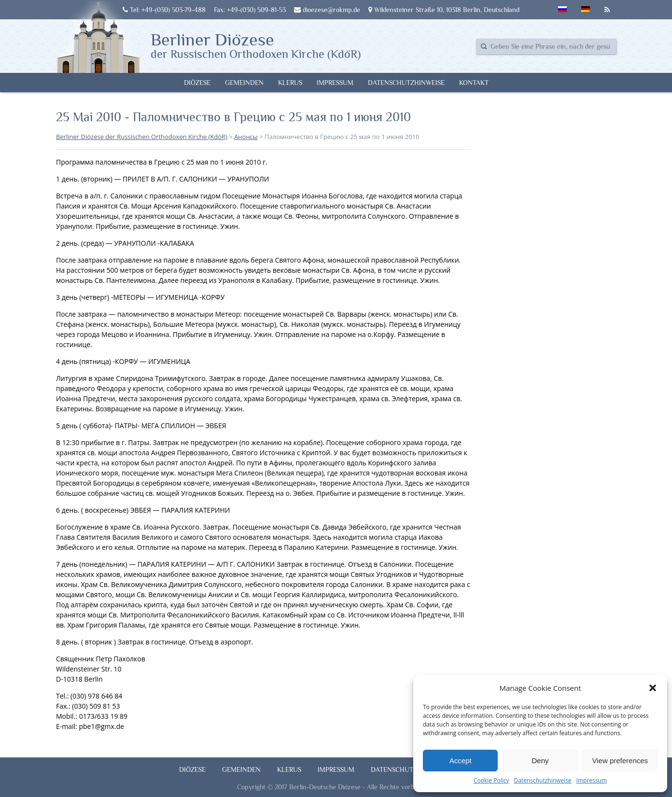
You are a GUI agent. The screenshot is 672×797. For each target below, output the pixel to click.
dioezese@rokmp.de (327, 10)
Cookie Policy (491, 780)
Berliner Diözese (256, 45)
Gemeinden (244, 83)
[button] (653, 688)
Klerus (290, 83)
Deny (540, 761)
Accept (461, 761)
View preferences (620, 761)
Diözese (197, 83)
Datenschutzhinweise (542, 780)
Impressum (592, 780)
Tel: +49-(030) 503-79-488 (164, 10)
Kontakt (474, 83)
